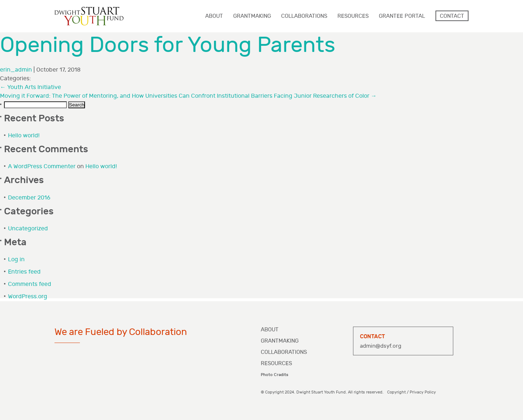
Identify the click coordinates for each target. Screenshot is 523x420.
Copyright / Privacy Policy (411, 392)
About (270, 330)
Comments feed (30, 284)
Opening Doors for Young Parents (168, 45)
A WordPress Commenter (42, 167)
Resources (276, 364)
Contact (452, 16)
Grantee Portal (402, 16)
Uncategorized (28, 229)
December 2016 (29, 198)
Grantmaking (280, 341)
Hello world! (24, 136)
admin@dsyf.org (381, 346)
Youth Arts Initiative (31, 87)
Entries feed (24, 272)
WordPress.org (28, 297)
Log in (16, 260)
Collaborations (284, 352)
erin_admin (16, 70)
